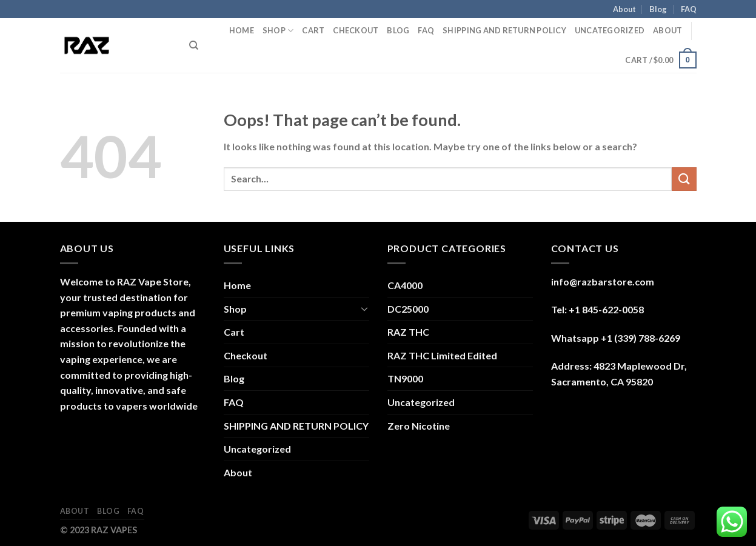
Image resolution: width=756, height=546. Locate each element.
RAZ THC (408, 332)
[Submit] (684, 179)
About (624, 9)
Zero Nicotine (419, 426)
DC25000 (408, 309)
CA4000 (405, 285)
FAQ (689, 9)
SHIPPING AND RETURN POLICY (504, 30)
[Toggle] (364, 308)
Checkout (356, 30)
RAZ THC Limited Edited (442, 355)
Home (242, 30)
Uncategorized (610, 30)
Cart (313, 30)
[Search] (194, 45)
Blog (658, 9)
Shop (278, 31)
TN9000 (405, 378)
